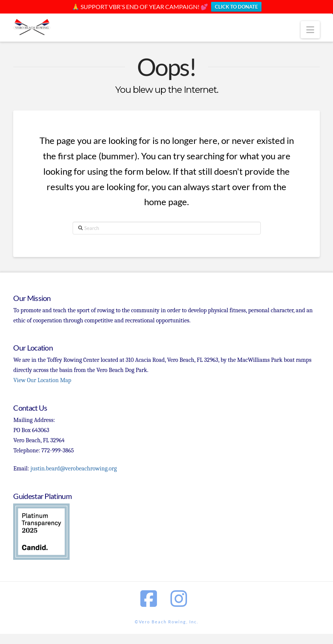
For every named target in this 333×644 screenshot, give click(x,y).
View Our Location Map (42, 380)
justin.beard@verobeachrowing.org (74, 469)
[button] (310, 30)
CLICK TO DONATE (236, 7)
